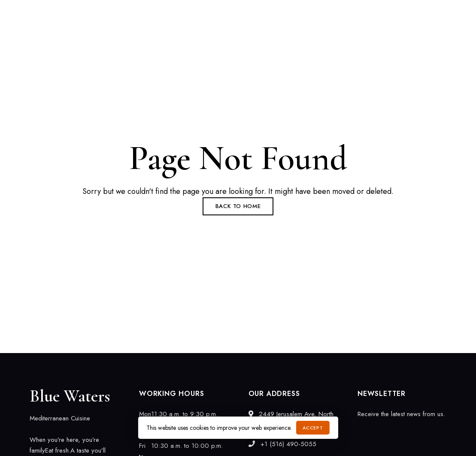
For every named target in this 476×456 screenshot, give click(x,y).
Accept (313, 428)
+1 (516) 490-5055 (323, 12)
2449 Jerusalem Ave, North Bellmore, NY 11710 (94, 12)
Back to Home (238, 206)
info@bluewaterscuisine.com (406, 12)
